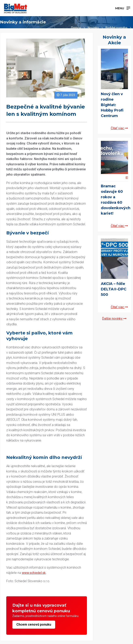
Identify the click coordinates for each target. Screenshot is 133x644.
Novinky (93, 28)
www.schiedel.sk (34, 573)
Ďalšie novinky (114, 319)
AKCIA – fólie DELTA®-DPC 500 (114, 289)
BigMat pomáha (116, 28)
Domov (76, 28)
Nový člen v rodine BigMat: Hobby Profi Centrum (112, 105)
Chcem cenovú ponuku (34, 625)
